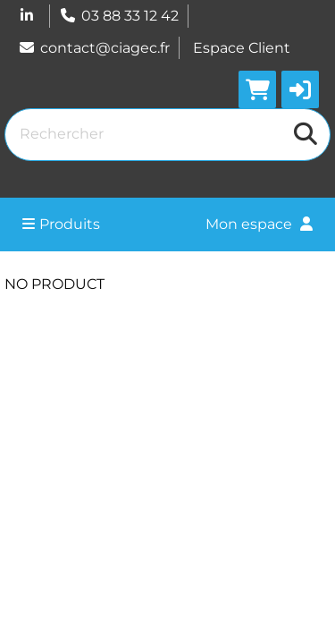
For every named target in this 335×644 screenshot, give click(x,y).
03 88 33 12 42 (119, 16)
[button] (300, 89)
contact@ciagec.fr (94, 48)
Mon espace (259, 224)
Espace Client (242, 48)
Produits (61, 224)
